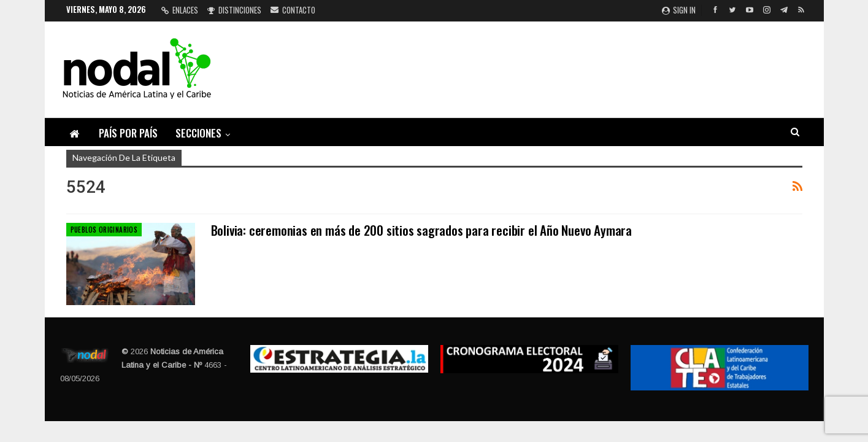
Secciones (198, 133)
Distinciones (234, 10)
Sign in (679, 10)
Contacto (293, 10)
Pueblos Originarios (104, 230)
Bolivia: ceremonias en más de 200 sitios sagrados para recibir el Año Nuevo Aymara (422, 230)
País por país (128, 133)
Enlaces (180, 10)
